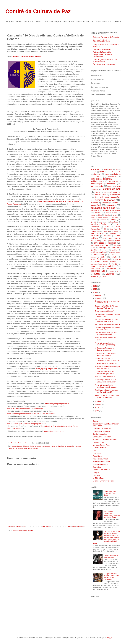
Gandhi (113, 220)
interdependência (98, 224)
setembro (99, 404)
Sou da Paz (97, 467)
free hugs (115, 217)
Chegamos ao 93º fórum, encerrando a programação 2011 (108, 359)
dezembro (99, 295)
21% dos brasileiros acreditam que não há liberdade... (107, 368)
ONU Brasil (97, 453)
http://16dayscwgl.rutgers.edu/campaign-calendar (27, 424)
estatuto (93, 215)
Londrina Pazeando (100, 442)
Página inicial (47, 526)
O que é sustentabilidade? (104, 311)
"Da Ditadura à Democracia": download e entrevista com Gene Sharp (112, 514)
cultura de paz (112, 189)
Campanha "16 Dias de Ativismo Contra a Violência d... (106, 307)
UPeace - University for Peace (104, 481)
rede (103, 257)
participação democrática (105, 243)
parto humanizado (97, 245)
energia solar (95, 210)
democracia (116, 192)
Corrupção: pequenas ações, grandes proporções (105, 354)
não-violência (12, 448)
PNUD (106, 250)
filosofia (107, 215)
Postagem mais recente (16, 526)
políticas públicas (98, 252)
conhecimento (97, 186)
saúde (93, 266)
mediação (115, 231)
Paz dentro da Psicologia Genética (107, 324)
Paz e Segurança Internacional (104, 64)
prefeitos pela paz (115, 252)
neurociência (107, 238)
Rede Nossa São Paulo (101, 462)
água (117, 170)
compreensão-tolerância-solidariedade (101, 180)
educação (111, 205)
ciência (99, 177)
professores (99, 255)
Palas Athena (98, 456)
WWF (105, 277)
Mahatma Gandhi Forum (102, 445)
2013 (95, 286)
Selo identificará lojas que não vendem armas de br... (106, 334)
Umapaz (96, 473)
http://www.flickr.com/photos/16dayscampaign (25, 409)
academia (95, 169)
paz (107, 245)
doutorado (94, 203)
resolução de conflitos (25, 448)
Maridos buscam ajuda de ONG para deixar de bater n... (106, 320)
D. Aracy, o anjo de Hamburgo (106, 363)
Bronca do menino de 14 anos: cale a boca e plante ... (108, 302)
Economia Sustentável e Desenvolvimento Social (101, 41)
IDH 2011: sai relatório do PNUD (107, 377)
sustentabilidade (98, 271)
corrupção (117, 186)
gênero (93, 222)
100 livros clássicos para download (111, 556)
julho (97, 411)
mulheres (78, 446)
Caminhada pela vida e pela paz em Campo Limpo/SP (106, 391)
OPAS (111, 241)
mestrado (113, 233)
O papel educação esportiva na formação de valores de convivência (112, 577)
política (115, 250)
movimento (95, 236)
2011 (95, 292)
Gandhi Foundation (100, 434)
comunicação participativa (103, 184)
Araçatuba (94, 172)
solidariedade (111, 269)
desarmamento (115, 195)
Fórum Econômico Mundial (99, 217)
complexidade (112, 177)
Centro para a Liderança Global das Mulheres (26, 57)
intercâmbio (114, 222)
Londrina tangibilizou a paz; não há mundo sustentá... (107, 329)
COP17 (109, 186)
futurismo (103, 220)
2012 (95, 289)
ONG (98, 241)
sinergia (101, 266)
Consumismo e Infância (101, 431)
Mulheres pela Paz (99, 448)
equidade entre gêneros (49, 446)
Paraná (118, 241)
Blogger (110, 638)
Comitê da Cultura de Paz (38, 11)
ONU (104, 241)
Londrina (106, 231)
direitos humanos (35, 446)
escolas (98, 213)
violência (35, 448)
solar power (95, 269)
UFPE (119, 271)
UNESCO (97, 274)
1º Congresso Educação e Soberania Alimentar (104, 349)
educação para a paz (103, 208)
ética (100, 215)
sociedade (112, 266)
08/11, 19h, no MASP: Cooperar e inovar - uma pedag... (107, 396)
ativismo (19, 446)
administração (108, 170)
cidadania (26, 446)
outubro (98, 401)
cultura (96, 189)
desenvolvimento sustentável (108, 197)
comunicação (113, 181)
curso (98, 192)
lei (105, 229)
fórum (115, 215)
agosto (98, 407)
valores (110, 274)
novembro (99, 298)
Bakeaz (95, 421)
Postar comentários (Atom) (23, 530)
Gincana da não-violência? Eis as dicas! (110, 493)
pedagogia (103, 248)
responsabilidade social (99, 264)
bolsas (107, 174)
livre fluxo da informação (66, 446)
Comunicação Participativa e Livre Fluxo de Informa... (105, 61)
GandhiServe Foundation (102, 437)
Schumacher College (100, 464)
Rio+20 (114, 264)
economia (105, 203)
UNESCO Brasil (99, 478)
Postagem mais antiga (76, 526)
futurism (93, 220)
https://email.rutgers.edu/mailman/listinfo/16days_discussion (31, 414)
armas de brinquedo (114, 172)
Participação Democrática (102, 52)
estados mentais (112, 213)
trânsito (112, 271)
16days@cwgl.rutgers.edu (46, 369)
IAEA (101, 222)
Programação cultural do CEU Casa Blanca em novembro (106, 381)
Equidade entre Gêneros (102, 49)
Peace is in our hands (101, 459)
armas (14, 446)
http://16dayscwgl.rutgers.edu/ (57, 404)
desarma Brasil (101, 195)
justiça (107, 227)
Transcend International (101, 470)
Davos (106, 192)
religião (114, 257)
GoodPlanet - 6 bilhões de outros (105, 440)
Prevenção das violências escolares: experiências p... (106, 344)
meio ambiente (97, 233)
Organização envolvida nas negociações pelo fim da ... (105, 373)
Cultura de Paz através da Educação (106, 37)
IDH (106, 222)
